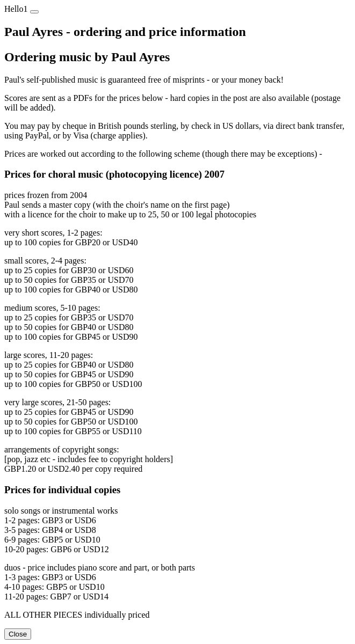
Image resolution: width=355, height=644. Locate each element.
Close (18, 634)
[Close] (34, 12)
